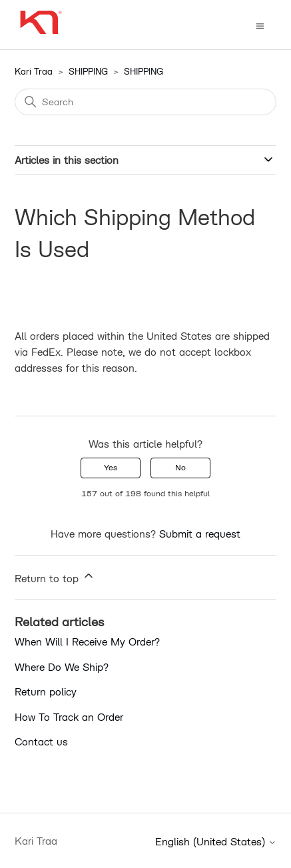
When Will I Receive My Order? (87, 642)
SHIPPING (88, 71)
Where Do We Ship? (62, 667)
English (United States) (216, 842)
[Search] (145, 102)
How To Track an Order (69, 717)
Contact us (41, 741)
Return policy (46, 691)
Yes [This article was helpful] (111, 467)
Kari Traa (34, 71)
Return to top (55, 577)
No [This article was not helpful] (180, 467)
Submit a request (200, 534)
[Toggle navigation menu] (260, 25)
